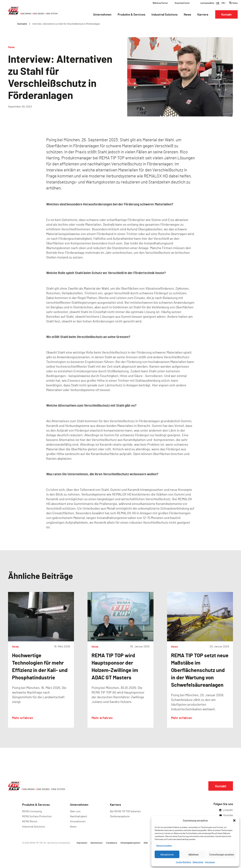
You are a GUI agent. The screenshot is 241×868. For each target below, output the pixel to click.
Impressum (210, 862)
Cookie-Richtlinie (183, 862)
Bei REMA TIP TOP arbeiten (125, 811)
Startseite (22, 24)
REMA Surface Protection (37, 816)
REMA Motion (30, 821)
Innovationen (78, 821)
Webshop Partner (160, 3)
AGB (146, 843)
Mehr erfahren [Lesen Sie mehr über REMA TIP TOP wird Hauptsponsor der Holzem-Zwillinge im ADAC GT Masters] (102, 718)
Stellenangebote (120, 816)
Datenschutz (198, 862)
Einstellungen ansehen (222, 854)
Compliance (112, 843)
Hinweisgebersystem (130, 843)
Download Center (182, 3)
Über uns (75, 811)
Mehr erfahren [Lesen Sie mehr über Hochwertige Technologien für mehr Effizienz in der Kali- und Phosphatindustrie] (23, 718)
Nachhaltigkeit (79, 816)
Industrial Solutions (34, 826)
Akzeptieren (167, 854)
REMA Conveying (32, 811)
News (11, 47)
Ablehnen (194, 854)
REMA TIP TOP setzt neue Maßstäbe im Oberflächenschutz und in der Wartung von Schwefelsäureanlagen (200, 670)
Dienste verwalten (164, 845)
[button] (234, 820)
